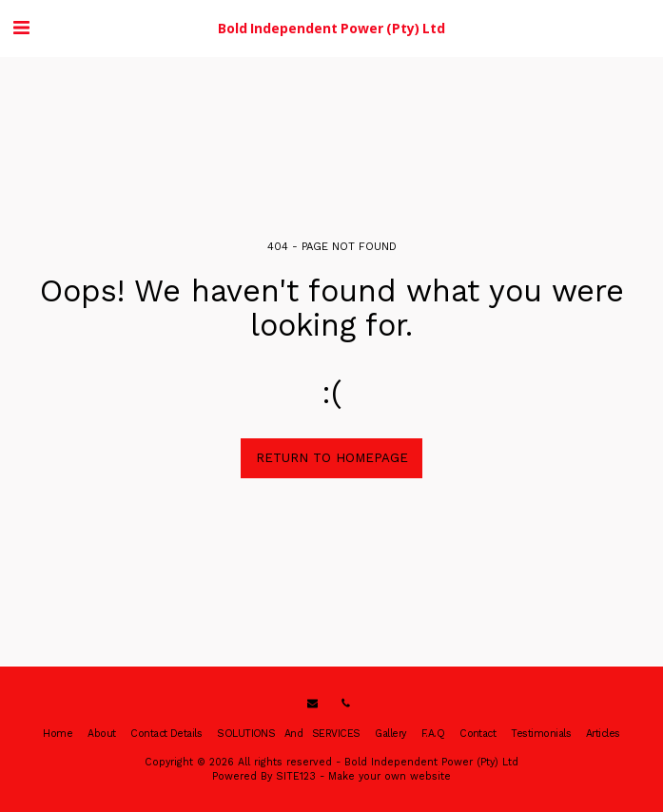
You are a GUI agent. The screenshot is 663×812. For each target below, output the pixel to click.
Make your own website (390, 776)
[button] (21, 28)
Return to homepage (332, 458)
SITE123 (296, 776)
